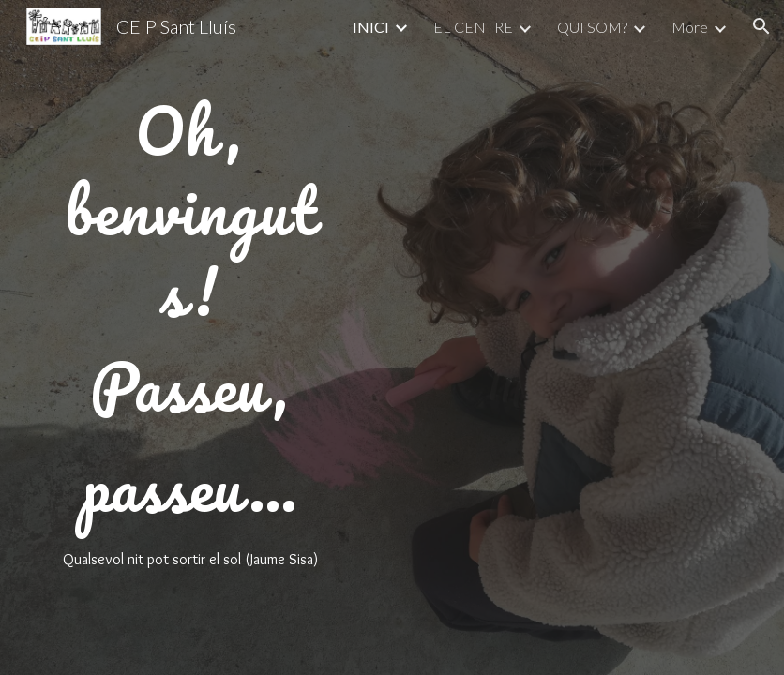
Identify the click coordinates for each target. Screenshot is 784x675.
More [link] (690, 27)
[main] (189, 337)
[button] (761, 26)
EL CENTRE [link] (473, 27)
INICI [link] (371, 27)
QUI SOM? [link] (592, 27)
